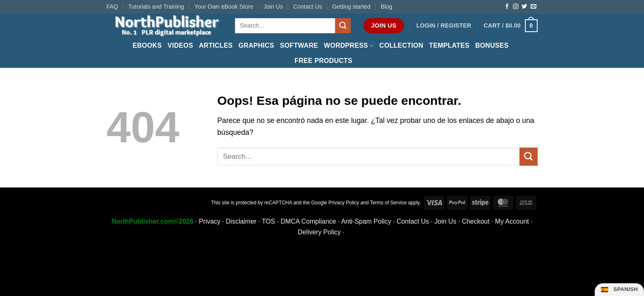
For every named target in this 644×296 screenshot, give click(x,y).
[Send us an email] (533, 7)
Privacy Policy (344, 203)
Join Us (273, 7)
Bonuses (492, 45)
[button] (444, 26)
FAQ (112, 7)
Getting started (351, 7)
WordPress (349, 46)
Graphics (256, 45)
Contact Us (308, 7)
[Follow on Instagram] (516, 7)
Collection (401, 45)
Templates (449, 45)
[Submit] (343, 26)
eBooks (147, 45)
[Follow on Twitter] (524, 7)
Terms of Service (388, 203)
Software (299, 45)
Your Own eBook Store (224, 7)
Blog (386, 7)
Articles (216, 45)
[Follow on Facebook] (507, 7)
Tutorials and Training (156, 7)
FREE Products (323, 61)
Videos (180, 45)
